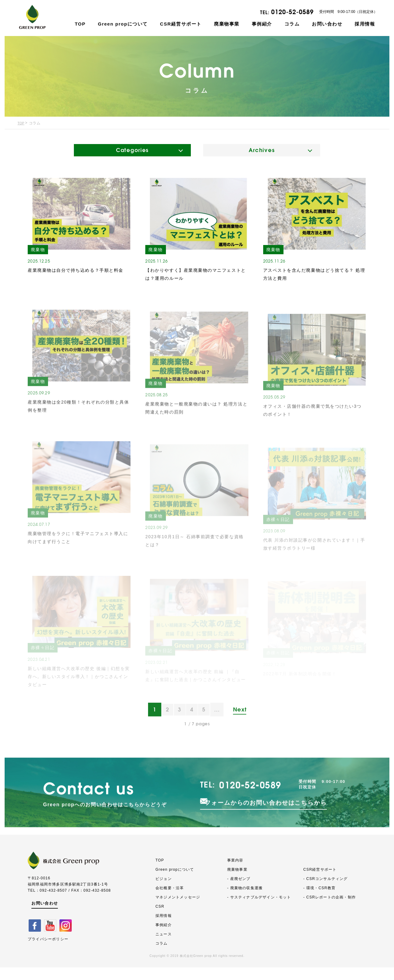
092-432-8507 (53, 903)
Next (243, 729)
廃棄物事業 (227, 24)
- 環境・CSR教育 (319, 901)
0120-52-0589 (292, 12)
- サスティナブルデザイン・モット (259, 910)
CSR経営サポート (181, 24)
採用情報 (365, 24)
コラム (292, 24)
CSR (160, 919)
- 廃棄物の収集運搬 (245, 901)
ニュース (164, 947)
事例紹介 (262, 24)
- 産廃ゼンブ (239, 891)
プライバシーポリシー (48, 951)
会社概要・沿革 (170, 901)
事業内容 (235, 873)
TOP (80, 24)
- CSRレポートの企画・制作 (330, 910)
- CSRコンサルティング (325, 891)
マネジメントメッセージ (178, 910)
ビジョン (164, 891)
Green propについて (123, 24)
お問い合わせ (327, 24)
